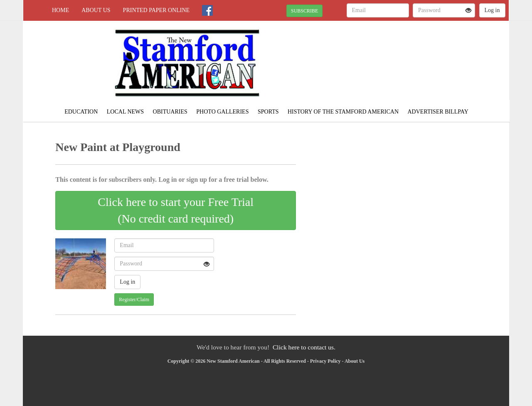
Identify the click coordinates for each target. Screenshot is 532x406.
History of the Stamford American (343, 112)
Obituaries (170, 112)
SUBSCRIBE (304, 11)
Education (81, 112)
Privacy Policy (325, 361)
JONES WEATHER (433, 50)
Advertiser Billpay (438, 112)
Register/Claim (134, 300)
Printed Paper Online (156, 10)
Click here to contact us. (304, 347)
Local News (125, 112)
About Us (96, 10)
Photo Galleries (222, 112)
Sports (268, 112)
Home (60, 10)
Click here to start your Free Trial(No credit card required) (176, 210)
